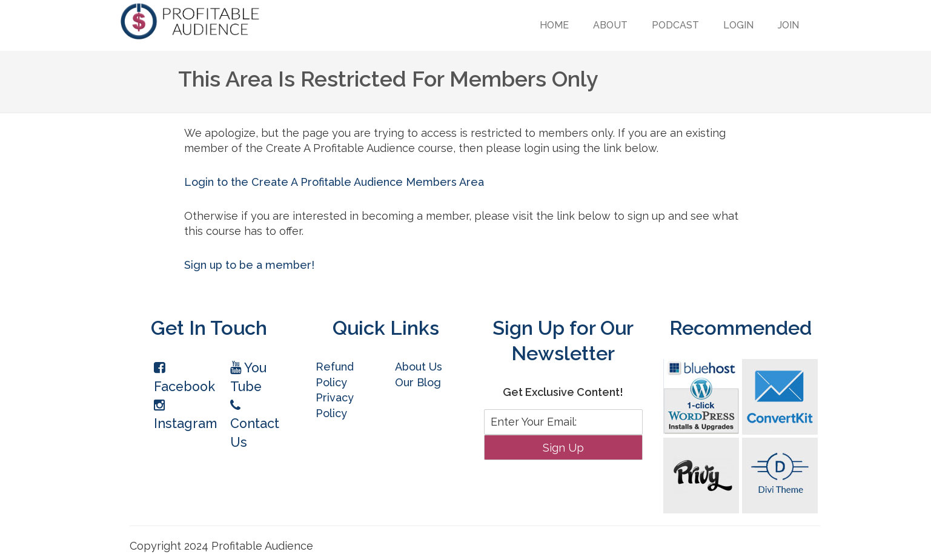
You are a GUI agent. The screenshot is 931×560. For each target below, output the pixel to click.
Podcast (675, 25)
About (610, 25)
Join (788, 25)
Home (554, 25)
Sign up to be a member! (249, 265)
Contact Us (255, 425)
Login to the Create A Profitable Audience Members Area (334, 182)
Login (738, 25)
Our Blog (418, 382)
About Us (419, 367)
